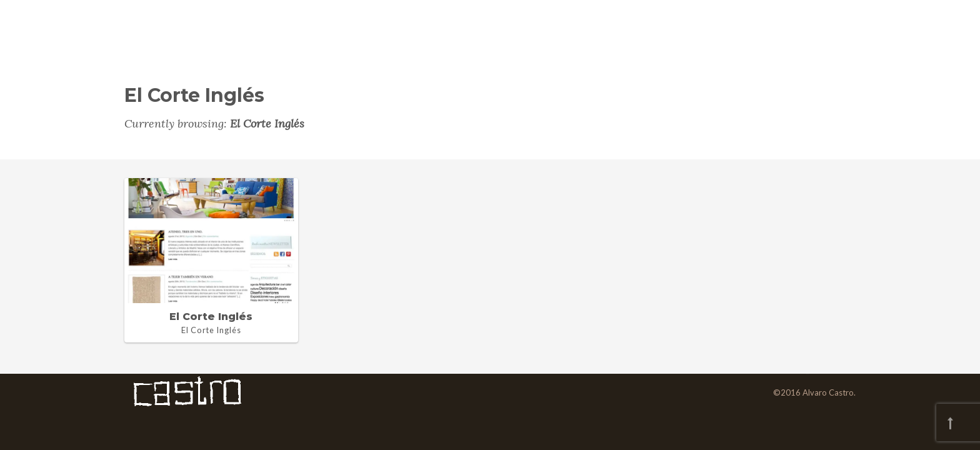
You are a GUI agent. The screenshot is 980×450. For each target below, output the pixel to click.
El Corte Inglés (211, 317)
